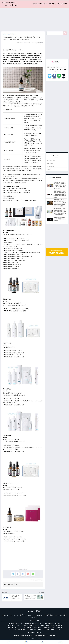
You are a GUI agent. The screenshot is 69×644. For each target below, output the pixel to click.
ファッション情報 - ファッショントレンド (34, 626)
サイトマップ (35, 618)
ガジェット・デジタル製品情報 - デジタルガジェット (23, 630)
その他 (49, 169)
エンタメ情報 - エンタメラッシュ (33, 624)
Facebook (54, 78)
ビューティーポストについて (40, 4)
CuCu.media (51, 167)
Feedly (59, 78)
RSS (64, 78)
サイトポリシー (40, 616)
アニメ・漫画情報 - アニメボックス (52, 624)
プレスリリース (39, 580)
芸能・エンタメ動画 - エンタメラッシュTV (49, 630)
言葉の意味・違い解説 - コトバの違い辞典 (45, 636)
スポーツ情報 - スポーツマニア (55, 626)
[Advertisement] (34, 19)
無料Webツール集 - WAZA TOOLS (23, 636)
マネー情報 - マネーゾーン (14, 628)
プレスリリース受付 (62, 4)
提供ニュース (50, 164)
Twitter (50, 78)
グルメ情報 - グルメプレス (15, 624)
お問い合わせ (52, 4)
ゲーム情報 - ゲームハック (14, 626)
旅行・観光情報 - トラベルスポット (32, 628)
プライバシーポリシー (27, 616)
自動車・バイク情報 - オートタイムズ (53, 628)
